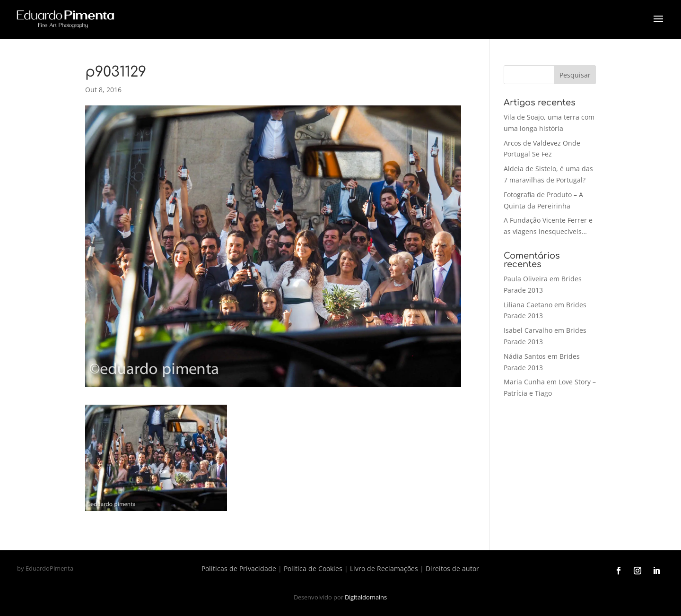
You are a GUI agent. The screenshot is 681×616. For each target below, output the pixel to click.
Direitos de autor (452, 568)
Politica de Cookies (313, 568)
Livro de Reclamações (384, 568)
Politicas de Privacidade (239, 568)
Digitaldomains (366, 597)
